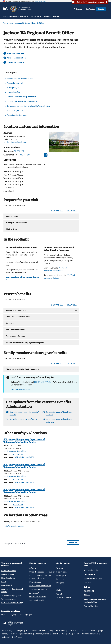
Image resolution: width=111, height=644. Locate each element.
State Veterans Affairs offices (40, 586)
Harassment (60, 631)
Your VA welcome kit (37, 600)
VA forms (32, 568)
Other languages (26, 614)
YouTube (60, 594)
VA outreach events (9, 599)
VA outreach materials (37, 597)
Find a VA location (91, 606)
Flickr (59, 590)
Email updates (62, 576)
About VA (35, 17)
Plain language (97, 631)
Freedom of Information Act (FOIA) (39, 631)
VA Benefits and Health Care (15, 17)
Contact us (91, 9)
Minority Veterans (8, 578)
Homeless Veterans (9, 571)
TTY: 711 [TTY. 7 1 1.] (48, 382)
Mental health (7, 585)
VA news (60, 568)
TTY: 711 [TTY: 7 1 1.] (87, 595)
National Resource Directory (12, 603)
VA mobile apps (35, 582)
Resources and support (93, 579)
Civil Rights (19, 631)
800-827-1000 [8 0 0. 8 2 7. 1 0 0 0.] (39, 382)
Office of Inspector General (78, 631)
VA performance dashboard (88, 634)
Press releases (62, 572)
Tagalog (13, 614)
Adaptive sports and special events (12, 590)
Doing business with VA (38, 589)
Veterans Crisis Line (91, 570)
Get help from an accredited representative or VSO (40, 577)
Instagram (60, 583)
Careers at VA (34, 593)
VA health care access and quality (42, 572)
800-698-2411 (89, 591)
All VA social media (64, 598)
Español (4, 614)
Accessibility (7, 631)
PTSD (3, 582)
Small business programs (11, 595)
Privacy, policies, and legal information (17, 634)
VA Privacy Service (42, 634)
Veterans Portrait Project (12, 637)
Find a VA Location (52, 17)
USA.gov (71, 634)
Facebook (60, 579)
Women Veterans (8, 574)
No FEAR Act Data (58, 634)
